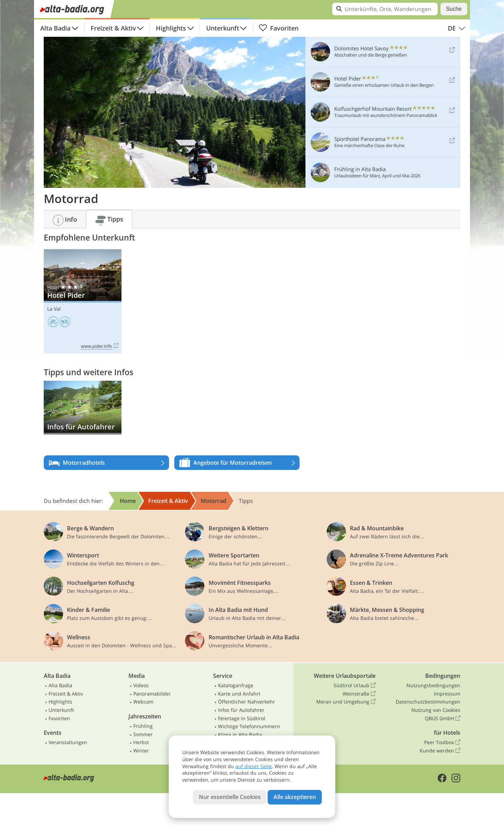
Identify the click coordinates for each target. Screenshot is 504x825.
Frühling (143, 726)
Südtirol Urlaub (355, 685)
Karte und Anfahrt (239, 694)
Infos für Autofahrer (241, 710)
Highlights (171, 28)
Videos (141, 685)
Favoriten (279, 28)
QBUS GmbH (443, 718)
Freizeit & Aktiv (113, 28)
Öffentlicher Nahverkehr (246, 702)
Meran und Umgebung (346, 702)
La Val (54, 309)
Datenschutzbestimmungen (428, 702)
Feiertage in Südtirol (242, 718)
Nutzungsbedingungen (433, 685)
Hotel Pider (83, 301)
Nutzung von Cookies (436, 710)
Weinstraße (359, 694)
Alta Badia (55, 28)
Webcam (143, 702)
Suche (454, 9)
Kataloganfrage (236, 685)
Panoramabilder (152, 694)
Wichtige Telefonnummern (249, 726)
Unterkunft (223, 28)
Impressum (447, 694)
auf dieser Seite (254, 766)
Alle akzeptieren (295, 797)
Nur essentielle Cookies (230, 797)
